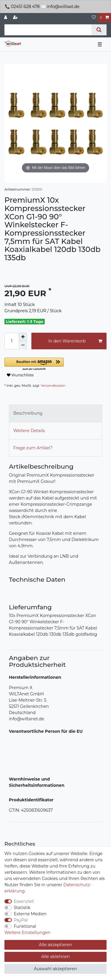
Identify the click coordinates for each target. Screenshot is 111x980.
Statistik (22, 908)
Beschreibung (28, 413)
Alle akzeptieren (55, 945)
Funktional (25, 926)
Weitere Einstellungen (28, 933)
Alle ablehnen (55, 957)
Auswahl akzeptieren (56, 969)
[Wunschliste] (94, 18)
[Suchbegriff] (48, 30)
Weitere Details (29, 431)
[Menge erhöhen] (23, 337)
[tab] (55, 413)
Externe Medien (30, 914)
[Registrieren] (16, 18)
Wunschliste (20, 375)
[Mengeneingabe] (12, 341)
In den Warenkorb (75, 341)
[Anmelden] (6, 18)
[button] (55, 364)
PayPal (21, 920)
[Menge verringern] (23, 345)
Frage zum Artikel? (33, 448)
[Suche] (99, 30)
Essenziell (24, 901)
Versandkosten (53, 386)
